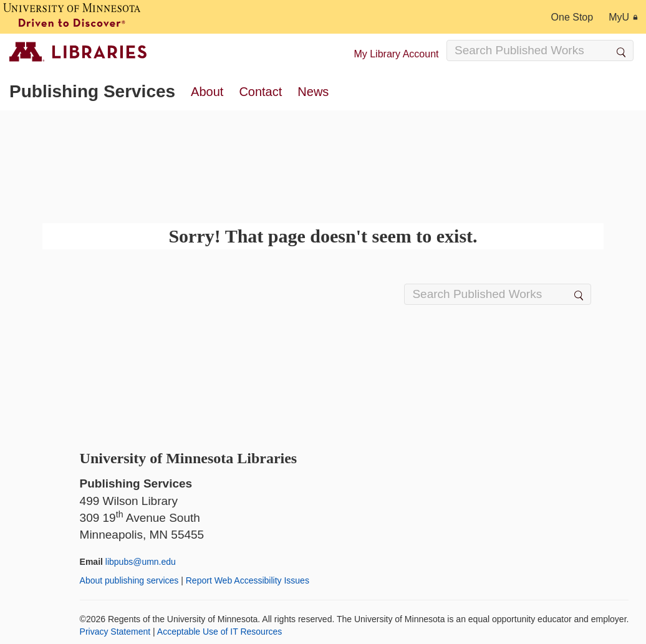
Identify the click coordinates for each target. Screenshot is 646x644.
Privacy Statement (115, 632)
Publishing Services (92, 91)
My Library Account (396, 54)
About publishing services (129, 580)
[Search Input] (540, 50)
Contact (260, 92)
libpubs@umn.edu (141, 562)
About (207, 92)
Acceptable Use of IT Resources (220, 632)
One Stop (572, 17)
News (313, 92)
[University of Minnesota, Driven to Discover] (72, 17)
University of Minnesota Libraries (189, 458)
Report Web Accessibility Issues (248, 580)
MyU (623, 17)
